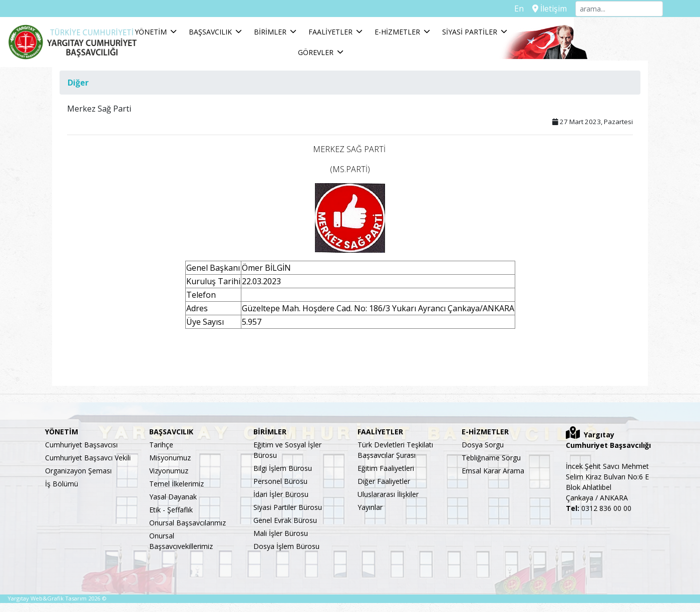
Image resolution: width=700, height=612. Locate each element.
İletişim (550, 9)
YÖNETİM (190, 35)
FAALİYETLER (370, 35)
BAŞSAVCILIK (250, 35)
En (520, 9)
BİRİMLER (310, 35)
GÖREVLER (577, 35)
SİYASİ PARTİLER (509, 35)
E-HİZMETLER (437, 35)
